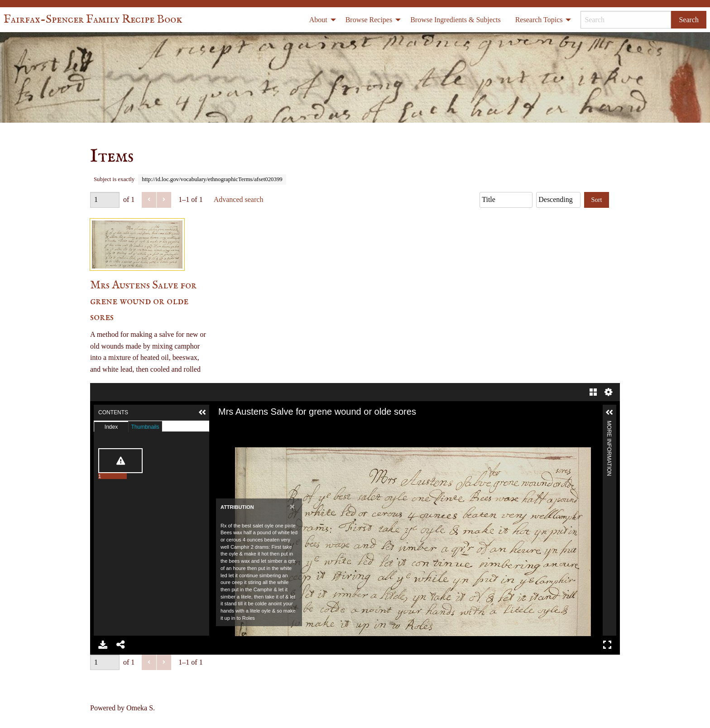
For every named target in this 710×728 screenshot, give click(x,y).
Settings (609, 392)
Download (103, 645)
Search (689, 20)
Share (121, 645)
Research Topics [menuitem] (539, 20)
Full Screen (607, 645)
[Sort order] (558, 200)
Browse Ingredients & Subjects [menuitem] (456, 20)
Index (111, 427)
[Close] (292, 506)
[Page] (105, 200)
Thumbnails (145, 427)
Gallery (593, 392)
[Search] (626, 20)
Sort (597, 200)
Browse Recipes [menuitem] (369, 20)
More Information (609, 424)
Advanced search (239, 199)
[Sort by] (506, 200)
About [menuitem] (318, 20)
